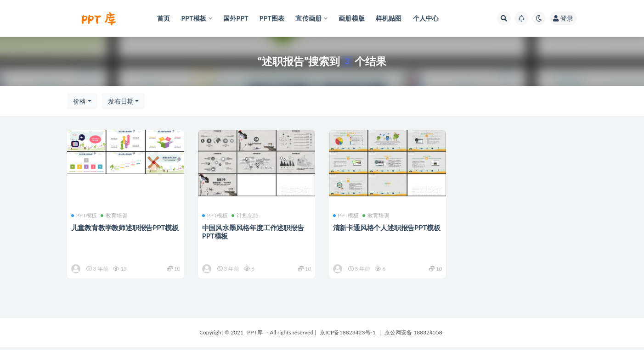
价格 (79, 101)
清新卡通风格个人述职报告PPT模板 (387, 228)
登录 (563, 18)
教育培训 (115, 216)
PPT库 (255, 335)
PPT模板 (85, 216)
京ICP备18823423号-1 (348, 335)
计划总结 (246, 216)
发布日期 (121, 101)
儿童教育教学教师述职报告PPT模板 (125, 228)
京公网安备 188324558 (413, 335)
